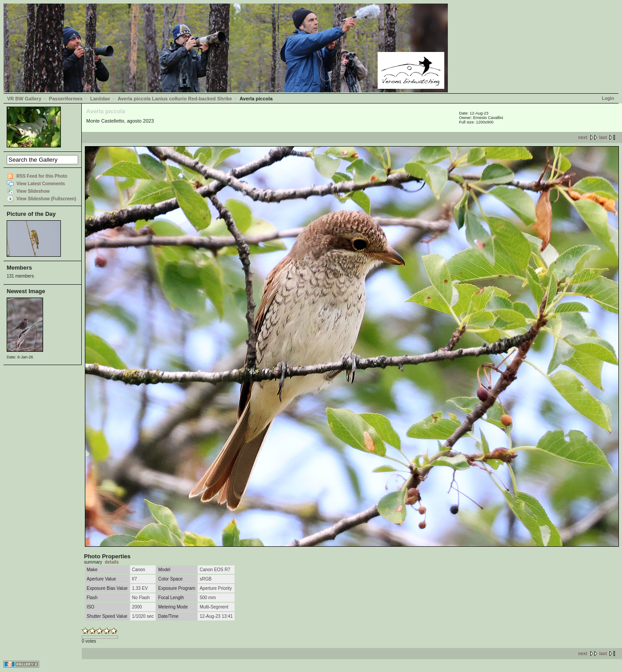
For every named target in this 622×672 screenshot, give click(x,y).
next (583, 137)
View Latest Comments (41, 184)
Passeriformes (66, 99)
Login (608, 98)
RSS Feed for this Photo (42, 176)
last (603, 137)
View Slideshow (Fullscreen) (46, 199)
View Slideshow (33, 191)
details (112, 562)
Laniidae (100, 99)
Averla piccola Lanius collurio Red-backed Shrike (175, 99)
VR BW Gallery (24, 99)
